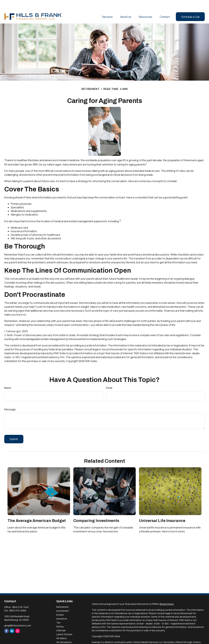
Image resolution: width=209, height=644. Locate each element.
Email (109, 378)
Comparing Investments (96, 511)
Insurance (62, 609)
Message (10, 400)
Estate (60, 605)
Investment (63, 601)
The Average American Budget (37, 511)
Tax (58, 613)
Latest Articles (64, 625)
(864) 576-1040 (20, 597)
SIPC (101, 639)
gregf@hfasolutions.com (18, 616)
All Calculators (64, 632)
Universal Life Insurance (162, 511)
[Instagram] (18, 621)
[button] (107, 7)
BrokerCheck (167, 594)
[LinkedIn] (12, 621)
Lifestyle (61, 621)
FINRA (95, 639)
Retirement (63, 597)
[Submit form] (14, 429)
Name (8, 378)
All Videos (62, 628)
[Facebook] (6, 621)
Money (60, 617)
